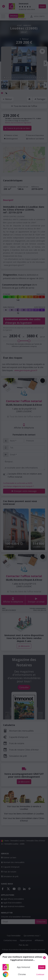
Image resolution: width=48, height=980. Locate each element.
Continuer (40, 974)
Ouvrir (42, 967)
